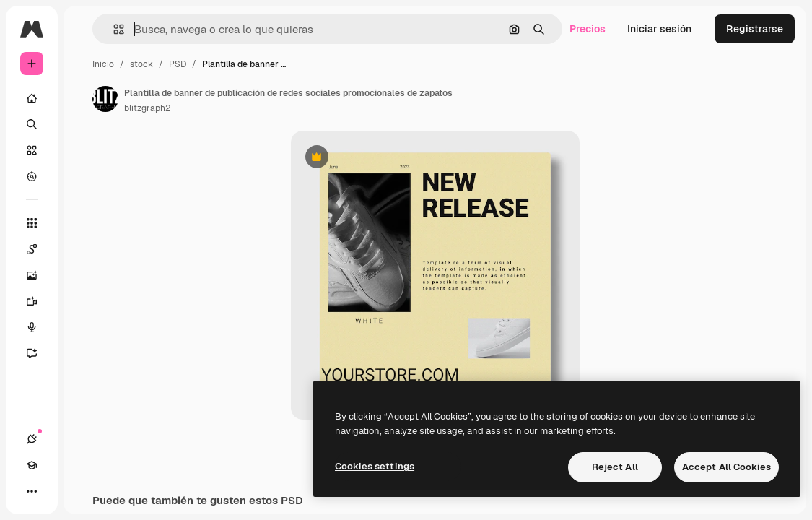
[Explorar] (32, 176)
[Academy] (32, 465)
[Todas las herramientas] (32, 223)
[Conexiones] (32, 439)
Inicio (103, 64)
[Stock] (32, 150)
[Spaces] (39, 249)
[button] (113, 29)
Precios (588, 29)
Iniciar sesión (659, 29)
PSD (178, 64)
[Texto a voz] (39, 327)
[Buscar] (32, 124)
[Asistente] (39, 353)
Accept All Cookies (726, 467)
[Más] (32, 491)
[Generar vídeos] (39, 301)
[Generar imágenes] (39, 275)
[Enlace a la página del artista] (105, 99)
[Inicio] (32, 98)
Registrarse (755, 29)
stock (141, 64)
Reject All (615, 467)
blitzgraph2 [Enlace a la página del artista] (147, 108)
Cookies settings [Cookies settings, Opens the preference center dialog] (375, 466)
